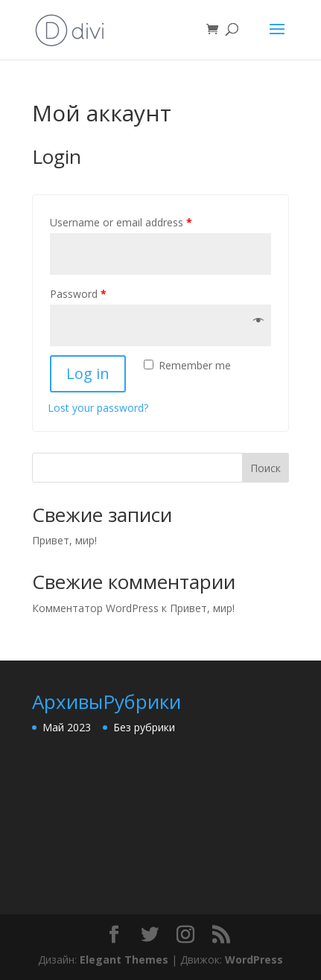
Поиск (266, 468)
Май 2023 (67, 727)
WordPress (254, 960)
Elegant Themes (124, 960)
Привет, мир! (64, 540)
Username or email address (121, 222)
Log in (88, 373)
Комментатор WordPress (95, 608)
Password (78, 294)
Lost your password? (98, 408)
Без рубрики (144, 727)
